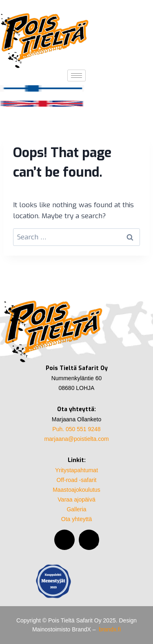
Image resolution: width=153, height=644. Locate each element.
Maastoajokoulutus (76, 490)
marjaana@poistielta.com (76, 439)
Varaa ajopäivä (76, 499)
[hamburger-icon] (76, 76)
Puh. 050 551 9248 (76, 429)
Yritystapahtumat (76, 470)
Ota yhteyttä (76, 519)
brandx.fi (110, 629)
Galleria (76, 509)
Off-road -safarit (77, 480)
